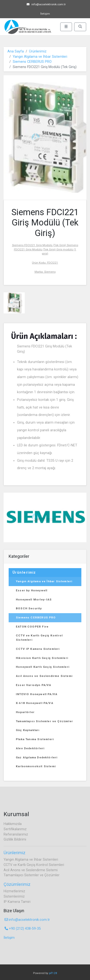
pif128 (53, 973)
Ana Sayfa (16, 51)
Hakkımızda (13, 824)
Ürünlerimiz (38, 51)
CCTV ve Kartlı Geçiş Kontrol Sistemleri (39, 638)
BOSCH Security (29, 608)
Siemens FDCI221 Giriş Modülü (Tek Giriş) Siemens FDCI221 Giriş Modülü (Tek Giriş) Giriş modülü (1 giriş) (45, 249)
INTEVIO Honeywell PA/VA (37, 694)
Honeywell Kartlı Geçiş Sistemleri (43, 667)
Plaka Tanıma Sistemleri (35, 739)
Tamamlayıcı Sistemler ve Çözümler (44, 721)
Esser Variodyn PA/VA (34, 685)
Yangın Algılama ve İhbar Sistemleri (40, 57)
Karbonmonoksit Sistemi (36, 766)
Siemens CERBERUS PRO (32, 62)
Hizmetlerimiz (14, 891)
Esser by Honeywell (32, 590)
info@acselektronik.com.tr (46, 4)
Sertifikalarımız (15, 829)
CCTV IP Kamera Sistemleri (38, 649)
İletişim (45, 14)
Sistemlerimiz (14, 896)
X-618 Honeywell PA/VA (35, 703)
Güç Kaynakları (28, 730)
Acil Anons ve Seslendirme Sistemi (44, 676)
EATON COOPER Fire (32, 627)
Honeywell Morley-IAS (34, 600)
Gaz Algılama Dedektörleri (37, 757)
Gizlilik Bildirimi (15, 839)
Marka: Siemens (45, 272)
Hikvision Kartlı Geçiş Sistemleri (42, 658)
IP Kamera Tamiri (17, 902)
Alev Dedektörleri (30, 748)
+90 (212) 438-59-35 (23, 929)
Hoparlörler (25, 712)
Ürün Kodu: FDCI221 (45, 263)
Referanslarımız (16, 834)
